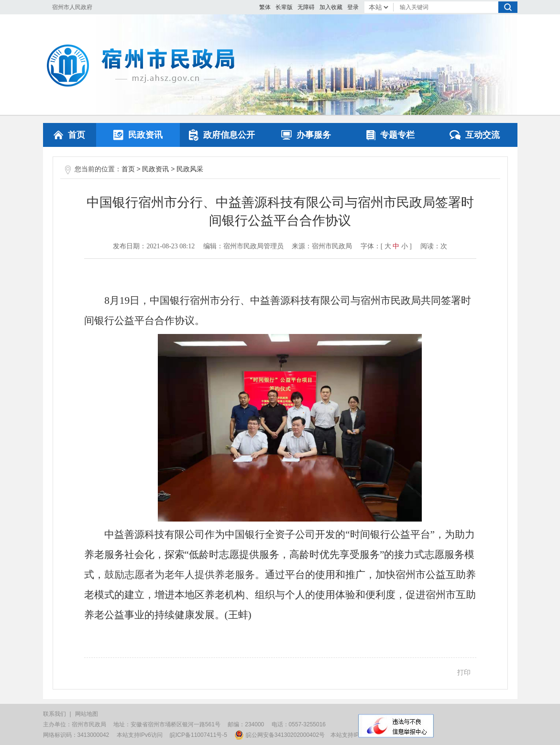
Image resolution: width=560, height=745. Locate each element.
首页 (69, 135)
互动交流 (475, 135)
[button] (284, 7)
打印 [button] (464, 672)
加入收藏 (331, 7)
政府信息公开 (222, 135)
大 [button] (388, 246)
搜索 (508, 7)
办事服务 (306, 135)
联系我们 (55, 714)
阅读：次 (434, 246)
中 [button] (396, 246)
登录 (353, 7)
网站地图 (87, 714)
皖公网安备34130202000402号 (280, 735)
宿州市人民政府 (72, 7)
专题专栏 (390, 135)
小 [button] (405, 246)
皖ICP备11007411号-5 (198, 735)
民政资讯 (138, 135)
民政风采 (190, 169)
